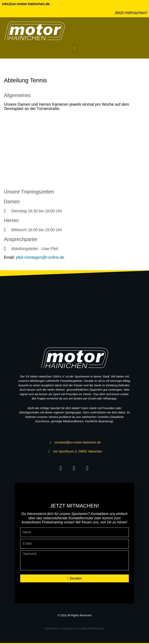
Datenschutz (52, 628)
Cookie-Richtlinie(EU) (91, 628)
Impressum (69, 628)
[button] (74, 49)
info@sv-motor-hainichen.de (26, 4)
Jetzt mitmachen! (131, 13)
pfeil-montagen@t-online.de (40, 257)
